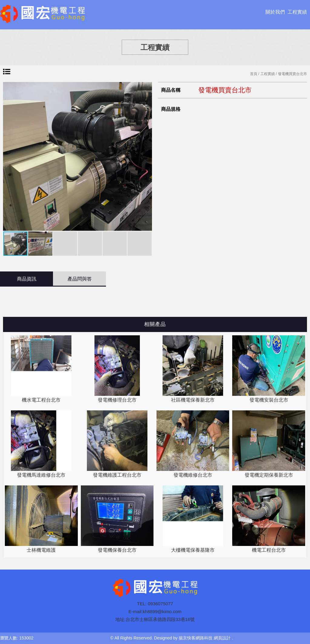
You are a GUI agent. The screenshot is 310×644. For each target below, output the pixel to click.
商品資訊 (27, 279)
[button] (147, 156)
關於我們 (275, 12)
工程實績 (297, 12)
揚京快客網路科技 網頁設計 (205, 638)
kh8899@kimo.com (162, 611)
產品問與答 (80, 279)
